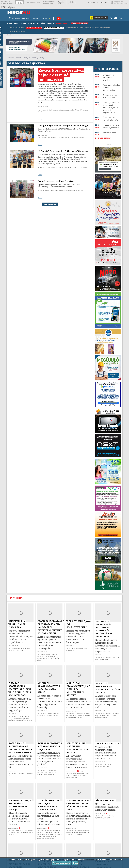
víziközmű (98, 659)
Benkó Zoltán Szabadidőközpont (50, 831)
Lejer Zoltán (81, 715)
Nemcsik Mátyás (72, 777)
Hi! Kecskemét (20, 650)
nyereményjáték (49, 774)
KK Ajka (15, 775)
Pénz (16, 23)
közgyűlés (72, 648)
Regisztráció (103, 2)
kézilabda (22, 773)
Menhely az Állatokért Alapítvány (23, 832)
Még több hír (50, 204)
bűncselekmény (79, 831)
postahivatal (41, 658)
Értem (75, 863)
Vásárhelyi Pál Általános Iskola (21, 648)
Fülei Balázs (73, 773)
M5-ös (105, 764)
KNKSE (50, 713)
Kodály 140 (12, 720)
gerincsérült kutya (22, 831)
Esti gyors (107, 818)
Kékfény (41, 23)
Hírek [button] (10, 23)
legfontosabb (99, 818)
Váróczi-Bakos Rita (77, 834)
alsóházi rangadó (52, 715)
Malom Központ (42, 772)
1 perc (104, 816)
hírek (100, 816)
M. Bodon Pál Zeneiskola (79, 775)
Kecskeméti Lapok (103, 28)
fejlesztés (105, 659)
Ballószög (116, 657)
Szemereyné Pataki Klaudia (49, 654)
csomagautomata (51, 656)
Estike (13, 831)
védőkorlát (106, 766)
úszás (50, 110)
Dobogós (82, 138)
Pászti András (50, 658)
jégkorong (49, 836)
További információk (61, 863)
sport (52, 191)
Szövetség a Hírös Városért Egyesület (79, 716)
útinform (111, 764)
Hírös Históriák (72, 28)
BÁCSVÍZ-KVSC (80, 191)
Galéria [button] (51, 23)
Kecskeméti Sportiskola (77, 110)
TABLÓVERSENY (63, 23)
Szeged (76, 138)
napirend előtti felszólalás (108, 715)
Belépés (91, 2)
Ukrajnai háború (18, 28)
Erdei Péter (29, 720)
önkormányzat (53, 770)
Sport (40, 119)
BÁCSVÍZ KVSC (69, 138)
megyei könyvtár (24, 718)
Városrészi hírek (18, 32)
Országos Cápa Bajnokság (61, 110)
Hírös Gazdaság (87, 28)
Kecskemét (45, 110)
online (71, 831)
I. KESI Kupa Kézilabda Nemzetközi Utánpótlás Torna (48, 833)
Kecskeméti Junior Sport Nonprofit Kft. (48, 837)
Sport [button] (23, 23)
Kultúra (32, 23)
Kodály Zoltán (20, 720)
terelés (100, 764)
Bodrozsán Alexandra (102, 717)
